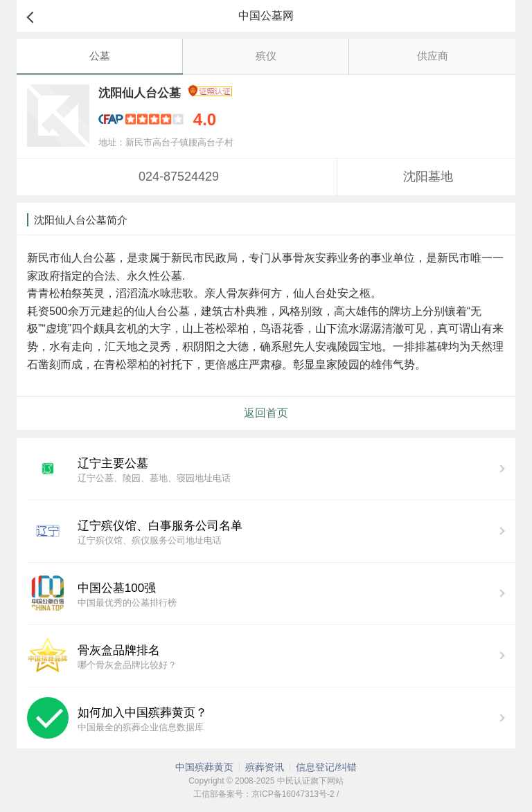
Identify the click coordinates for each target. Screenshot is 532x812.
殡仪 (266, 56)
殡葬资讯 (265, 767)
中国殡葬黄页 (204, 767)
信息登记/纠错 (326, 767)
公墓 (100, 56)
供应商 (433, 56)
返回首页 (266, 413)
